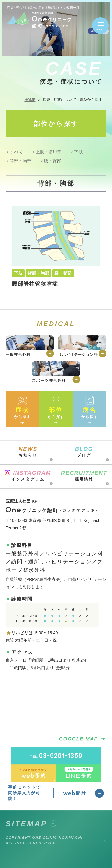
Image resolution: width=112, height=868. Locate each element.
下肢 (79, 152)
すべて (17, 152)
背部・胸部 (21, 161)
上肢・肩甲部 (49, 152)
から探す (22, 406)
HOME (30, 100)
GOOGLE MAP (83, 739)
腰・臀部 (53, 161)
